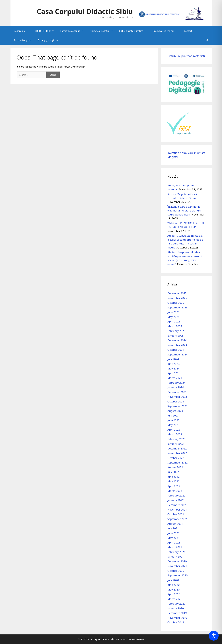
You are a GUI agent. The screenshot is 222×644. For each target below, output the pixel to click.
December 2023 (177, 392)
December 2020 (177, 561)
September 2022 (178, 462)
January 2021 (176, 557)
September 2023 (178, 406)
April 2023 (174, 430)
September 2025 (178, 307)
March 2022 (175, 491)
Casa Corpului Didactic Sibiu (85, 11)
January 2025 (176, 336)
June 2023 (174, 420)
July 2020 (173, 580)
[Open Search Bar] (207, 40)
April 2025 (174, 321)
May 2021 (174, 538)
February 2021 (176, 552)
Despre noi (23, 31)
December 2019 (177, 613)
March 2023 (175, 434)
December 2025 (177, 293)
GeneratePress (136, 639)
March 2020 (175, 599)
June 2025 (174, 312)
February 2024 (176, 383)
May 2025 (174, 317)
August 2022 (175, 467)
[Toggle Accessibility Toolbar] (214, 636)
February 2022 (176, 495)
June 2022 (174, 477)
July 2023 (173, 415)
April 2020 (174, 594)
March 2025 (175, 326)
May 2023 (174, 425)
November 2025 (177, 298)
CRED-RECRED (46, 31)
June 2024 (174, 364)
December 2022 (177, 448)
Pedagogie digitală (48, 40)
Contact (188, 31)
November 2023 (177, 397)
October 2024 (176, 350)
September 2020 (178, 575)
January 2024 (176, 387)
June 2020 (174, 585)
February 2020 (176, 604)
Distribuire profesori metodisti (186, 56)
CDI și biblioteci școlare (134, 31)
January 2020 (176, 608)
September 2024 (178, 354)
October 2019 (176, 622)
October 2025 (176, 303)
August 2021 (175, 524)
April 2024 (174, 373)
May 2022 (174, 481)
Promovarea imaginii (167, 31)
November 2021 (177, 510)
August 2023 (175, 411)
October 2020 (176, 571)
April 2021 (174, 542)
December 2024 (177, 340)
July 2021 (173, 528)
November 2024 (177, 345)
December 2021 (177, 505)
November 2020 (177, 566)
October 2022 (176, 458)
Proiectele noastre (103, 31)
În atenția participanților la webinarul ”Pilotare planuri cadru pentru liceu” (184, 211)
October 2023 (176, 401)
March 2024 (175, 378)
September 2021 (178, 519)
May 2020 (174, 590)
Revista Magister (23, 40)
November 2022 (177, 453)
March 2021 (175, 547)
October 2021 (176, 514)
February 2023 (176, 439)
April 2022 (174, 486)
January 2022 (176, 500)
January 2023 (176, 444)
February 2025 (176, 331)
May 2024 (174, 368)
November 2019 (177, 618)
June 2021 (174, 533)
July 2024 (173, 359)
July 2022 (173, 472)
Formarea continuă (73, 31)
